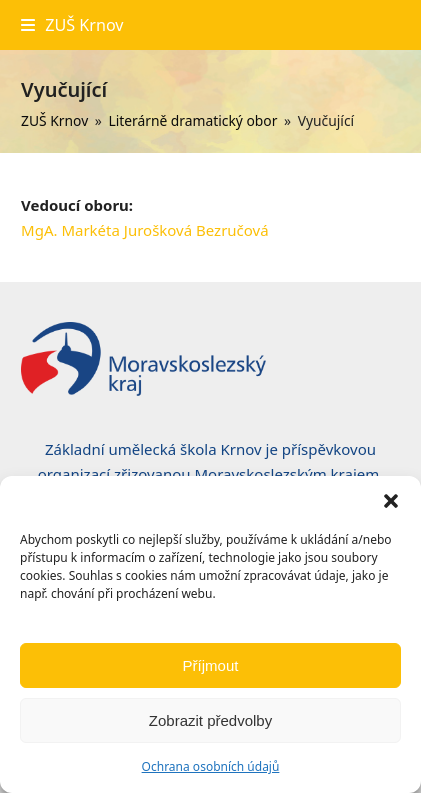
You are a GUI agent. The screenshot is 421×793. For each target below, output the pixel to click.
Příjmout (211, 665)
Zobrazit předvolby (210, 720)
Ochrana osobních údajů (211, 766)
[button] (391, 501)
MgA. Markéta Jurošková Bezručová (145, 230)
